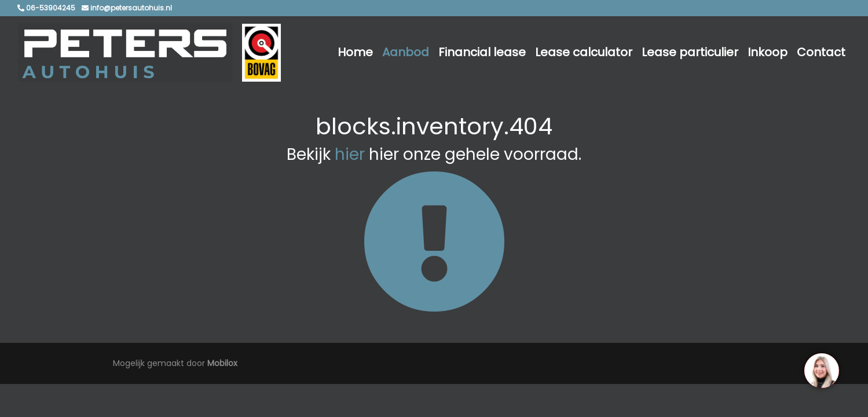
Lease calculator (584, 52)
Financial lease (482, 52)
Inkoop (768, 52)
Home (355, 52)
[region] (821, 370)
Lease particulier (690, 52)
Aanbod (406, 52)
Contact (821, 52)
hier (350, 154)
